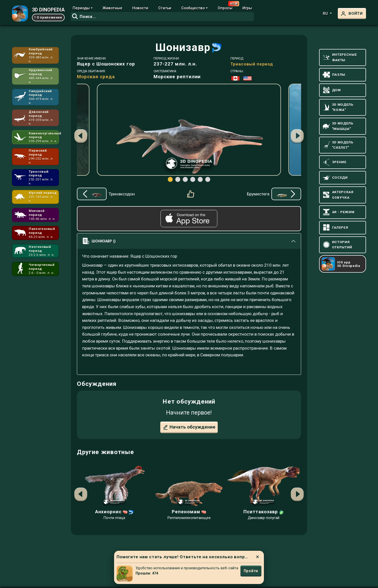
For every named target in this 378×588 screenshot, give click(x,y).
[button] (297, 137)
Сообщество (193, 8)
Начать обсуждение (189, 427)
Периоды (81, 8)
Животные (112, 8)
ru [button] (326, 13)
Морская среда (96, 77)
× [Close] (258, 557)
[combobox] (162, 16)
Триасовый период (252, 64)
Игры (247, 8)
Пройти (251, 571)
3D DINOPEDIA (48, 10)
